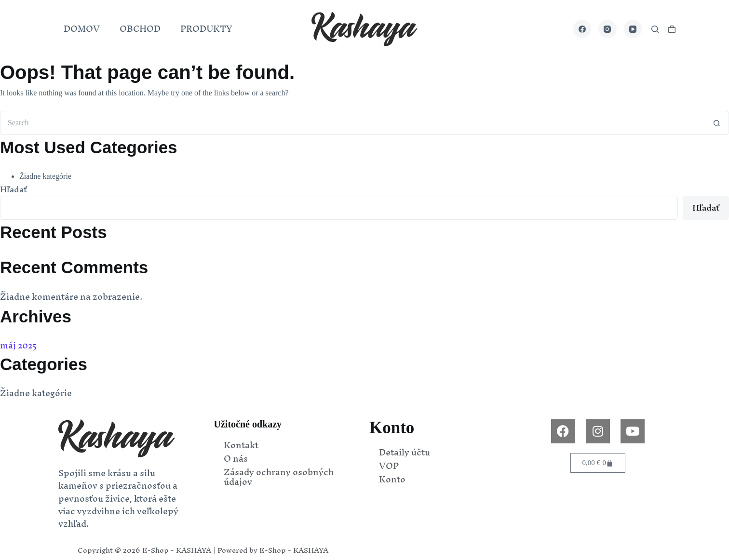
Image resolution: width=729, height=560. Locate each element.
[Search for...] (352, 123)
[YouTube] (633, 29)
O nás (236, 459)
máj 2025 (19, 345)
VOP (389, 466)
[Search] (655, 29)
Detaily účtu (405, 453)
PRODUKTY (206, 29)
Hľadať (13, 189)
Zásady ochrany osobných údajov (279, 477)
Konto (392, 480)
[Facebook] (582, 29)
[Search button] (717, 123)
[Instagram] (607, 29)
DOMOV (82, 29)
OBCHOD (140, 29)
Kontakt (241, 445)
